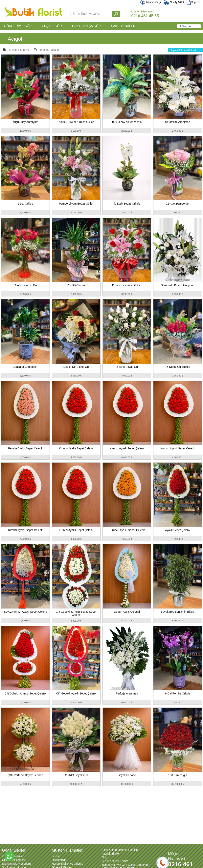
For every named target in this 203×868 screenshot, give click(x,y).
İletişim (56, 856)
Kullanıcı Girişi (151, 2)
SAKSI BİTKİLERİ (124, 26)
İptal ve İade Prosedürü (16, 864)
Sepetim (193, 2)
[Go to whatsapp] (10, 856)
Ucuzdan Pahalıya (16, 50)
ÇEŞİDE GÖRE (53, 26)
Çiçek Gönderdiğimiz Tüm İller (120, 850)
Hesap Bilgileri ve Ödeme (67, 864)
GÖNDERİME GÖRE (19, 26)
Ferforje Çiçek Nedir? (115, 861)
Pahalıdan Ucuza (46, 50)
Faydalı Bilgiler (111, 854)
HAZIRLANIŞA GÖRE (87, 26)
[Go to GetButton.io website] (10, 864)
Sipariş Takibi (174, 2)
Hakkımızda (59, 860)
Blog (104, 857)
